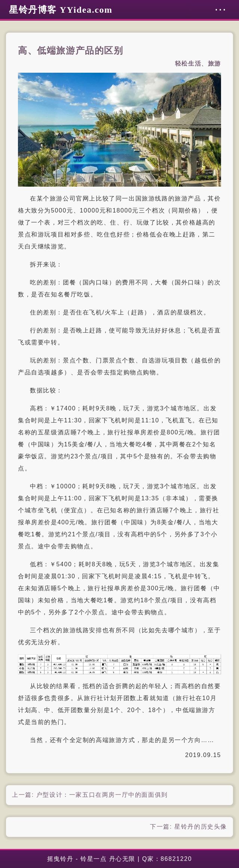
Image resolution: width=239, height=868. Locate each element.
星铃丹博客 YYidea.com (61, 10)
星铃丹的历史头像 (201, 827)
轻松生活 (188, 64)
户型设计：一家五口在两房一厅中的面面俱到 (102, 795)
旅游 (215, 64)
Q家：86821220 (167, 859)
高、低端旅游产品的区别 (71, 51)
